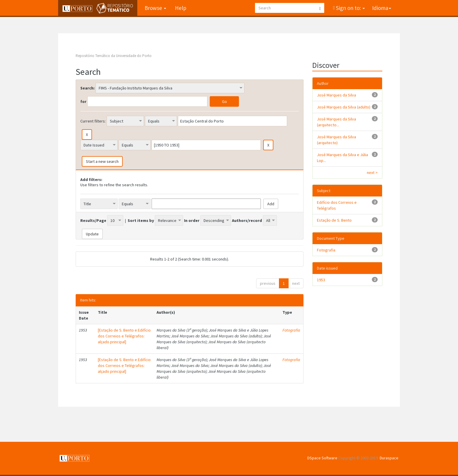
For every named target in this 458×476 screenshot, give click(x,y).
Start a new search (102, 161)
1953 (321, 280)
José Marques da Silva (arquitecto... (336, 122)
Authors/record (247, 220)
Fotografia (291, 330)
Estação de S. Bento (334, 220)
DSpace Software (322, 458)
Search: (87, 88)
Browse (155, 8)
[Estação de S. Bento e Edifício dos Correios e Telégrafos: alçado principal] (124, 336)
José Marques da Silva (336, 95)
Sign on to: (350, 8)
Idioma (382, 8)
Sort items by (141, 220)
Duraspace (389, 458)
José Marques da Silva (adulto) (344, 107)
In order (192, 220)
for (83, 101)
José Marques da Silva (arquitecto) (336, 140)
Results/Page (93, 220)
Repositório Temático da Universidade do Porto (114, 56)
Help (181, 8)
